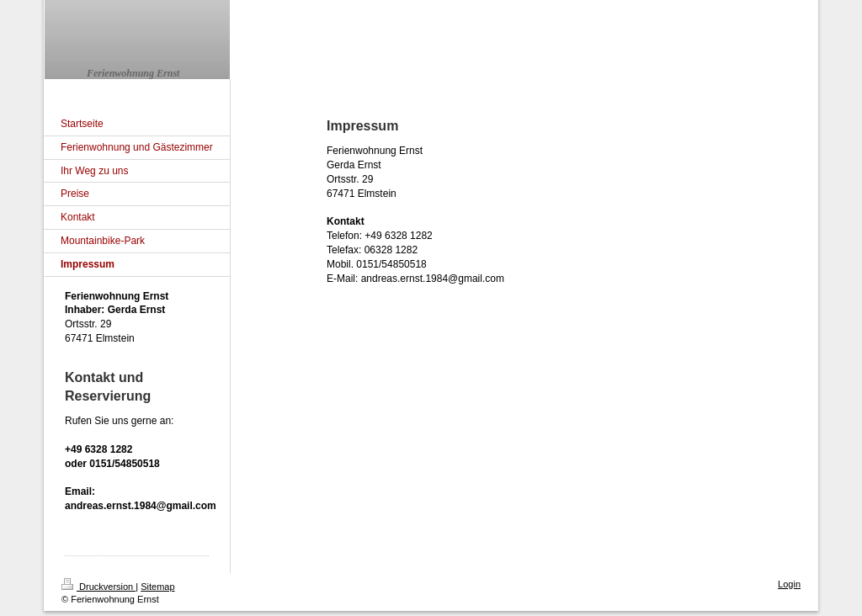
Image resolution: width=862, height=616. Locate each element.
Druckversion (98, 587)
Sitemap (157, 587)
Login (789, 584)
